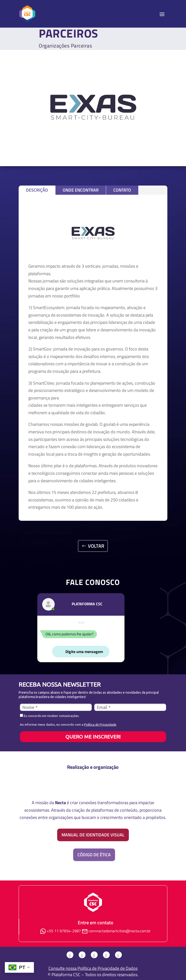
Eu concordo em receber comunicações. (50, 716)
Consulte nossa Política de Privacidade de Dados (93, 968)
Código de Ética (94, 855)
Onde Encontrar (81, 190)
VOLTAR (96, 546)
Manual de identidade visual (93, 835)
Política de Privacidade (100, 724)
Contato (122, 190)
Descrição (37, 190)
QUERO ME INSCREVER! (93, 737)
